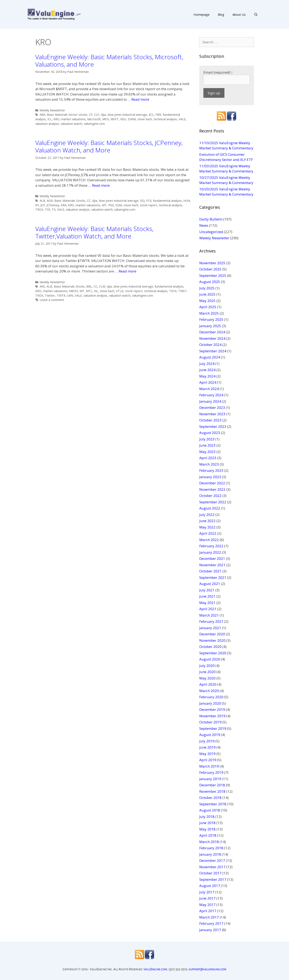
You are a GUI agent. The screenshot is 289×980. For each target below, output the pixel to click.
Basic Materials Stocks (70, 201)
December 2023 (212, 407)
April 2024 (208, 382)
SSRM (132, 119)
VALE (182, 119)
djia (103, 115)
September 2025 (213, 275)
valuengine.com (94, 124)
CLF (97, 115)
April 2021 (208, 609)
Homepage (202, 14)
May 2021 (207, 603)
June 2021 (207, 596)
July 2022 (207, 515)
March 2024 (209, 389)
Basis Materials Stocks (69, 286)
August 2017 (210, 886)
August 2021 (210, 584)
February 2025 (211, 319)
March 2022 (209, 540)
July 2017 (207, 892)
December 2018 (212, 785)
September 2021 (213, 577)
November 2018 (212, 791)
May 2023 (207, 452)
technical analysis (165, 119)
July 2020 (207, 666)
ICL (50, 119)
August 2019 (210, 735)
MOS (106, 119)
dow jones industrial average (127, 115)
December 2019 (212, 709)
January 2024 (210, 401)
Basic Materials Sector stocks (67, 115)
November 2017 (212, 867)
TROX (39, 209)
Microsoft (94, 119)
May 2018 (207, 829)
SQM (119, 205)
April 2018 (208, 835)
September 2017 (213, 879)
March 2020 (209, 691)
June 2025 (207, 294)
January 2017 (210, 930)
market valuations (73, 119)
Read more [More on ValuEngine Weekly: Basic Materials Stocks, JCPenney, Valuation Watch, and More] (101, 185)
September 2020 (213, 653)
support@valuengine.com (207, 969)
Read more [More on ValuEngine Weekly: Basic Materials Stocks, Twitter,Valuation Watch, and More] (127, 271)
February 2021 (211, 621)
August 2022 (210, 508)
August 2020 (210, 659)
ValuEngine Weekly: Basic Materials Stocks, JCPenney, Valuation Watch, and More (109, 146)
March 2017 (209, 917)
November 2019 (212, 716)
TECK (173, 291)
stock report (149, 205)
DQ (142, 201)
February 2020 (211, 697)
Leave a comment (52, 300)
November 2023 (212, 414)
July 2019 (207, 741)
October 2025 (210, 269)
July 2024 (207, 364)
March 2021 (209, 615)
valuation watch (71, 124)
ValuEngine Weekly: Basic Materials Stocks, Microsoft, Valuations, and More (109, 61)
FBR (158, 115)
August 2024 (210, 357)
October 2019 (210, 722)
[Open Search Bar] (256, 14)
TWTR (61, 295)
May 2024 (207, 376)
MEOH (74, 291)
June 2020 (207, 672)
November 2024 (212, 338)
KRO (56, 119)
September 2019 (213, 728)
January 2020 (210, 703)
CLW (102, 286)
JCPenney (53, 205)
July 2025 (207, 288)
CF (91, 115)
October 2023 (210, 420)
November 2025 (212, 263)
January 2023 (210, 477)
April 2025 (208, 307)
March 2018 (209, 842)
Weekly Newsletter (52, 110)
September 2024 (213, 351)
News (204, 225)
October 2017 (210, 873)
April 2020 (208, 684)
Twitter (50, 295)
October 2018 (210, 798)
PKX (111, 205)
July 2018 (207, 817)
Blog (221, 14)
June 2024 (207, 370)
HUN (187, 201)
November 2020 (212, 640)
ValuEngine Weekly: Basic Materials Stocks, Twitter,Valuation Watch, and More (94, 232)
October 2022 (210, 496)
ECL (151, 115)
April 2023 (208, 458)
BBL (89, 286)
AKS (42, 286)
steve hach (145, 119)
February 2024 (211, 395)
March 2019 (209, 766)
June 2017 (207, 898)
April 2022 (208, 533)
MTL (89, 291)
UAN (70, 295)
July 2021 (207, 590)
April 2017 (208, 911)
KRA (64, 205)
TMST (182, 291)
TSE (47, 209)
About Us (239, 14)
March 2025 (209, 313)
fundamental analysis (167, 201)
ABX (42, 115)
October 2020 (210, 647)
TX (54, 209)
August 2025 (210, 282)
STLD (120, 291)
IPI (37, 205)
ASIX (50, 201)
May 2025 (207, 301)
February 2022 (211, 546)
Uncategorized (211, 232)
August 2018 (210, 810)
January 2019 (210, 779)
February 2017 (211, 923)
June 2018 (207, 823)
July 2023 (207, 439)
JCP (43, 205)
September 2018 (213, 804)
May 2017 (207, 905)
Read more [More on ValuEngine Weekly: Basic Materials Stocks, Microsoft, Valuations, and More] (140, 99)
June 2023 (207, 445)
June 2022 (207, 521)
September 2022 (213, 502)
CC (89, 201)
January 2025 (210, 326)
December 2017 (212, 860)
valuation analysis (47, 124)
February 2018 (211, 848)
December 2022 (212, 483)
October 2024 (210, 345)
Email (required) (218, 72)
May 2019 (207, 754)
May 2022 (207, 527)
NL (96, 291)
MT (104, 205)
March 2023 (209, 464)
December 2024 (212, 332)
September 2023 (213, 426)
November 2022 (212, 489)
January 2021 (210, 628)
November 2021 (212, 565)
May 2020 (207, 678)
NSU (123, 119)
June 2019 (207, 747)
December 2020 (212, 634)
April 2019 (208, 760)
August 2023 (210, 433)
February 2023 (211, 470)
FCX (149, 201)
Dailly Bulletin (211, 219)
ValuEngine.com (155, 969)
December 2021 (212, 558)
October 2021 (210, 571)
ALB (42, 201)
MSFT (115, 119)
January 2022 (210, 552)
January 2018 (210, 854)
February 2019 (211, 772)
